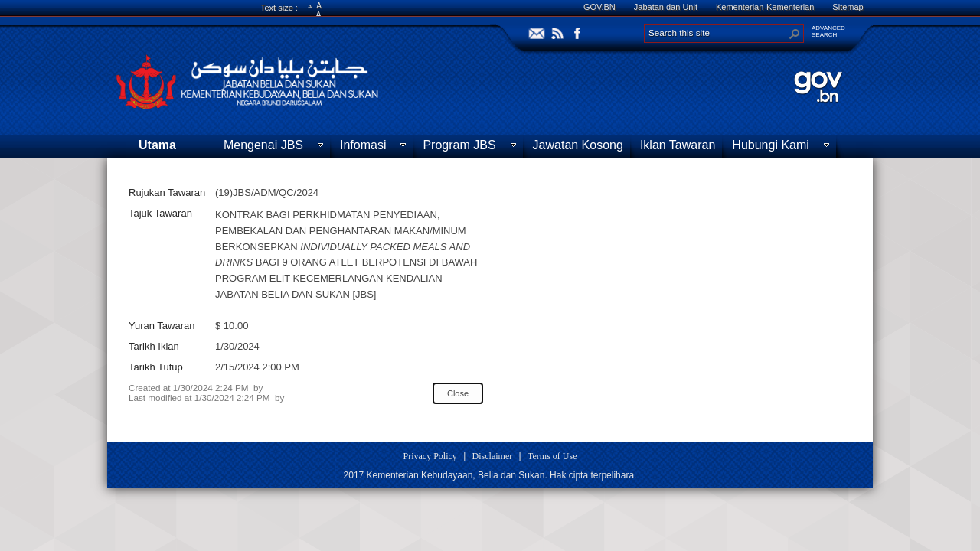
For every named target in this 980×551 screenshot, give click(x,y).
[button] (795, 34)
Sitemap (848, 7)
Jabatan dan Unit (666, 7)
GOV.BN (599, 7)
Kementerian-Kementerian (765, 7)
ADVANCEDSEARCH (828, 31)
